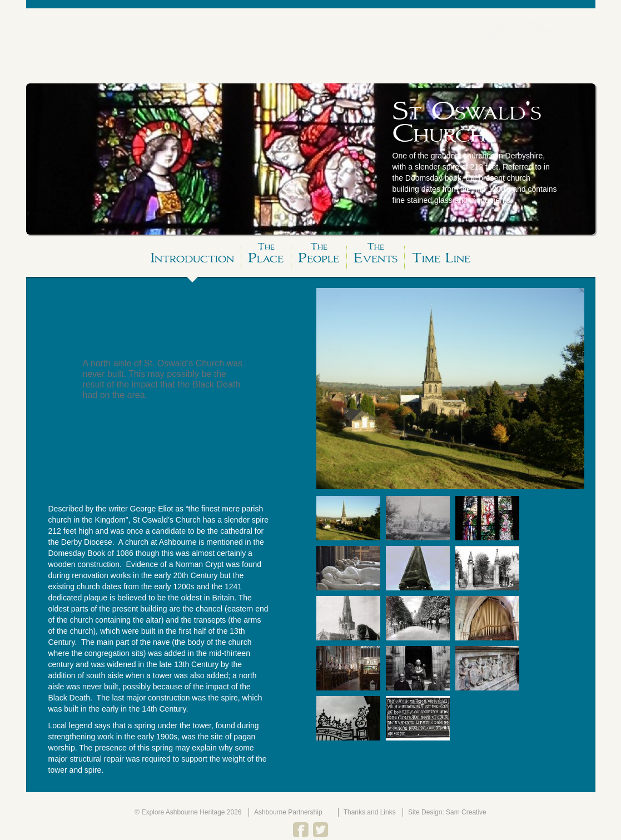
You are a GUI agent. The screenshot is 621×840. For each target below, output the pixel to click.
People (319, 256)
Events (376, 256)
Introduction (192, 258)
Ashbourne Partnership (288, 812)
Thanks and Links (370, 812)
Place (266, 256)
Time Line (441, 258)
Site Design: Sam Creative (447, 812)
